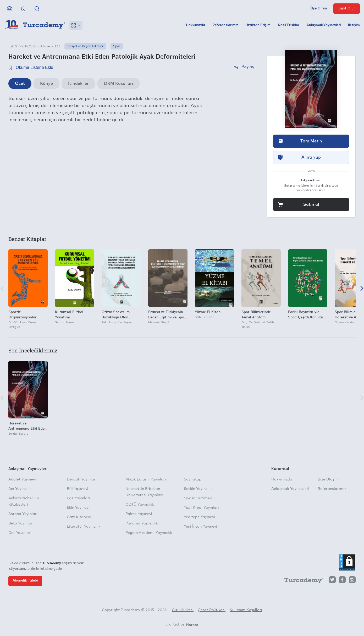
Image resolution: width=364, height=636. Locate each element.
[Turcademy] (301, 581)
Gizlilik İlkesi (183, 610)
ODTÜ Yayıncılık (140, 505)
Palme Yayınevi (139, 514)
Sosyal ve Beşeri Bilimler (85, 46)
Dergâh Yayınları (82, 479)
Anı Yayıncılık (20, 489)
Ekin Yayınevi (78, 508)
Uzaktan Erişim (258, 25)
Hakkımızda (195, 25)
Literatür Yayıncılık (84, 527)
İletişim (354, 25)
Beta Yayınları (21, 523)
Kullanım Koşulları (246, 610)
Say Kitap (193, 479)
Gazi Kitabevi (79, 517)
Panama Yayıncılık (142, 523)
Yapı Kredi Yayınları (201, 508)
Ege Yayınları (78, 498)
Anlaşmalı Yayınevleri (324, 25)
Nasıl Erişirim (288, 25)
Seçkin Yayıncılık (198, 489)
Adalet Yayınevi (22, 479)
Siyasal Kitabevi (198, 498)
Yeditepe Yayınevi (199, 517)
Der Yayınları (20, 533)
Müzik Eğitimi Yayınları (146, 479)
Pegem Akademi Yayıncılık (149, 533)
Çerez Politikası (212, 610)
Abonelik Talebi (25, 581)
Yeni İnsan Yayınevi (200, 527)
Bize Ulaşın (328, 479)
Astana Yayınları (23, 514)
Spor (117, 46)
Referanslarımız (225, 25)
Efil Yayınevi (78, 489)
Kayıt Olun (347, 9)
